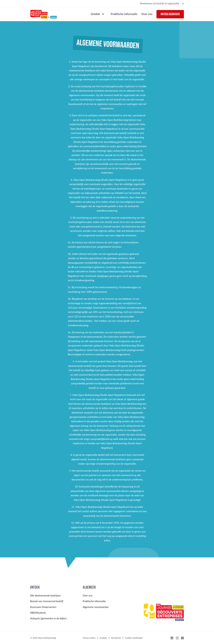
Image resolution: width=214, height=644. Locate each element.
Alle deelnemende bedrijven (45, 596)
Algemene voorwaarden (96, 607)
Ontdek (95, 14)
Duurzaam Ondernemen (43, 607)
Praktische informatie (124, 14)
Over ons (147, 14)
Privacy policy (89, 638)
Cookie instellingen (134, 638)
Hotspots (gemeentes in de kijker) (48, 618)
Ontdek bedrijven (170, 14)
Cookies (103, 638)
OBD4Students (38, 613)
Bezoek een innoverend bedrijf (47, 601)
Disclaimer (116, 638)
